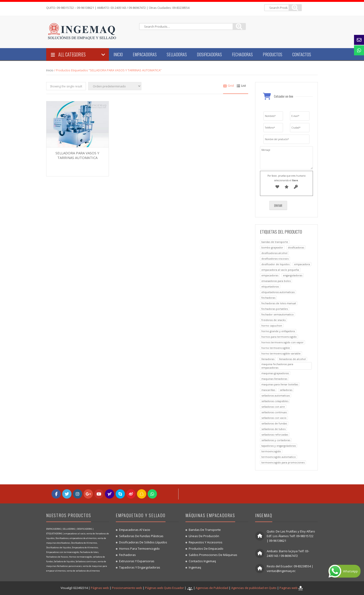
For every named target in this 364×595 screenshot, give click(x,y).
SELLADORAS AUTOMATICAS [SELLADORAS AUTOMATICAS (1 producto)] (276, 395)
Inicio (118, 54)
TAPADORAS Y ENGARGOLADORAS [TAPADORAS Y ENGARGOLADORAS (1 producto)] (279, 446)
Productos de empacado (206, 549)
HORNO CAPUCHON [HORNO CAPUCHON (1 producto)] (272, 326)
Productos (273, 54)
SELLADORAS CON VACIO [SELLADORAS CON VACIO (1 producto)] (274, 418)
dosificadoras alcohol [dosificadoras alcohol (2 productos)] (274, 253)
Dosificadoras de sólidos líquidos (143, 542)
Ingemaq (195, 567)
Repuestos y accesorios (206, 542)
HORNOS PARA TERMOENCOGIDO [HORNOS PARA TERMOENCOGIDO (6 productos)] (279, 337)
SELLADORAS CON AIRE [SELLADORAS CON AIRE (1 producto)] (273, 407)
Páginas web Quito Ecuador (164, 588)
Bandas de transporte (205, 530)
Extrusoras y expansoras (137, 561)
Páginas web (100, 588)
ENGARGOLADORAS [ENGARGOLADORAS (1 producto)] (293, 275)
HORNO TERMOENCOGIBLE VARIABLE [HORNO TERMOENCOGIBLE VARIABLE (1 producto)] (281, 353)
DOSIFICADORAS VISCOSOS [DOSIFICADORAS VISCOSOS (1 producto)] (275, 259)
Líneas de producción (204, 536)
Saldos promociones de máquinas (213, 555)
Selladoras (177, 54)
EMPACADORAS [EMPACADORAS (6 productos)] (270, 275)
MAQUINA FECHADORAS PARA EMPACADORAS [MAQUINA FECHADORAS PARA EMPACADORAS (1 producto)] (277, 366)
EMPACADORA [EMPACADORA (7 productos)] (302, 264)
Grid (229, 86)
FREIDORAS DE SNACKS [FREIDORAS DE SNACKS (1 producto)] (273, 320)
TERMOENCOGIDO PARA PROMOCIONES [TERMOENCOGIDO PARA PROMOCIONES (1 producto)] (283, 462)
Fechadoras (242, 54)
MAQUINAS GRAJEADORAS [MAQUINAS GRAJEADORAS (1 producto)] (275, 373)
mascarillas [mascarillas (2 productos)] (268, 390)
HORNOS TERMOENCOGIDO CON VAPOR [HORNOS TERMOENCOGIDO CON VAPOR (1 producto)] (283, 342)
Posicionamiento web (127, 588)
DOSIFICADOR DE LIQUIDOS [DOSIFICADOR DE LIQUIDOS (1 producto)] (275, 264)
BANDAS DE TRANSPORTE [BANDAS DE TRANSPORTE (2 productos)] (275, 242)
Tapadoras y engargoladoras (140, 567)
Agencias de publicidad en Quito (254, 588)
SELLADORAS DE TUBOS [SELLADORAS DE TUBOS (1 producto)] (273, 429)
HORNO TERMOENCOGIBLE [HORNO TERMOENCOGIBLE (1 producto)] (276, 348)
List (241, 86)
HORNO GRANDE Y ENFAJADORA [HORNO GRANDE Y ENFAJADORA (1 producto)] (278, 331)
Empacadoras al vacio (135, 530)
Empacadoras (145, 54)
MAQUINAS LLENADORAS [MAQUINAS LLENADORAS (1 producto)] (274, 379)
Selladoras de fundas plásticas (141, 536)
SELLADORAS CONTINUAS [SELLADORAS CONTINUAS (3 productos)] (274, 412)
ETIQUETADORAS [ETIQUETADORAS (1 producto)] (270, 286)
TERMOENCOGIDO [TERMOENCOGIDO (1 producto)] (271, 451)
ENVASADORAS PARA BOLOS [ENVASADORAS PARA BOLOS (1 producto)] (276, 281)
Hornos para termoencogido (139, 549)
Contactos (302, 54)
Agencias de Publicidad (212, 588)
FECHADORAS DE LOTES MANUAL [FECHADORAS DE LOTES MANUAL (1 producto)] (279, 303)
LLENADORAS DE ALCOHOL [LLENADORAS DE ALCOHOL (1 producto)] (292, 359)
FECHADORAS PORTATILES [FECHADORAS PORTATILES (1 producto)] (275, 309)
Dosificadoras (209, 54)
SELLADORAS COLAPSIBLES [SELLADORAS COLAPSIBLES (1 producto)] (275, 401)
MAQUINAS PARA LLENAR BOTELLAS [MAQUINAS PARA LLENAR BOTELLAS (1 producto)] (280, 384)
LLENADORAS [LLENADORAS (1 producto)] (268, 359)
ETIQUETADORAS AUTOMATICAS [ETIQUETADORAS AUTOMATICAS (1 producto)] (278, 292)
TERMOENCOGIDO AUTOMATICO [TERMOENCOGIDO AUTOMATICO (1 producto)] (279, 457)
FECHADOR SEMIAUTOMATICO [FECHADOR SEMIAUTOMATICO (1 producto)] (278, 314)
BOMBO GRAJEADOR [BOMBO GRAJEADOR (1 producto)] (272, 247)
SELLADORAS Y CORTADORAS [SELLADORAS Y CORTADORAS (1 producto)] (276, 440)
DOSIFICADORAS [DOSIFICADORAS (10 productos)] (296, 247)
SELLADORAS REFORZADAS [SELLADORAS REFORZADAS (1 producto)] (275, 435)
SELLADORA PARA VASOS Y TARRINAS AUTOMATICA (77, 155)
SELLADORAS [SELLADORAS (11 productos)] (286, 390)
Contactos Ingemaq (202, 561)
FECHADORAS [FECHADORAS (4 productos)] (268, 298)
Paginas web (289, 588)
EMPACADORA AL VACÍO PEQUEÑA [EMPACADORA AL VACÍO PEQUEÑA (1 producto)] (280, 270)
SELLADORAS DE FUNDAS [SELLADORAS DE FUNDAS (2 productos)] (274, 423)
